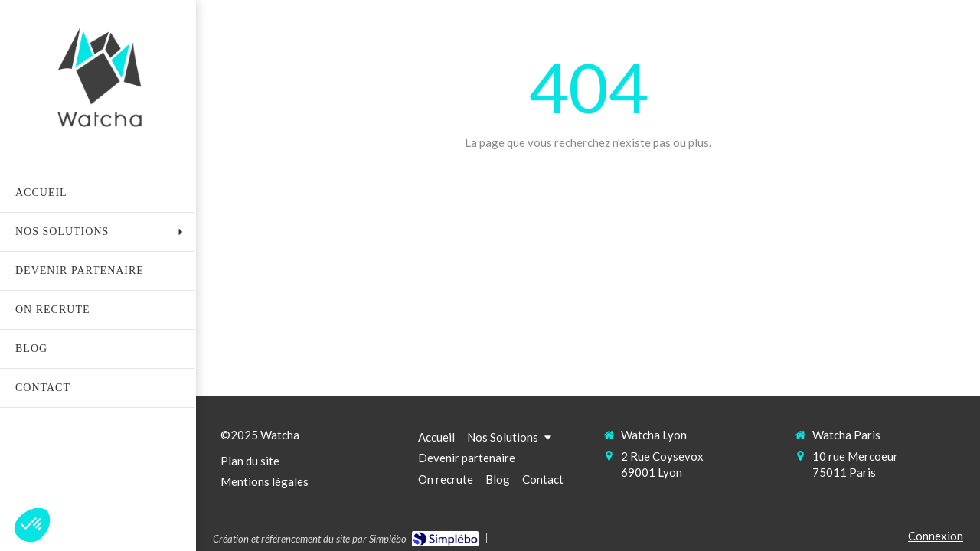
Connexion (936, 536)
